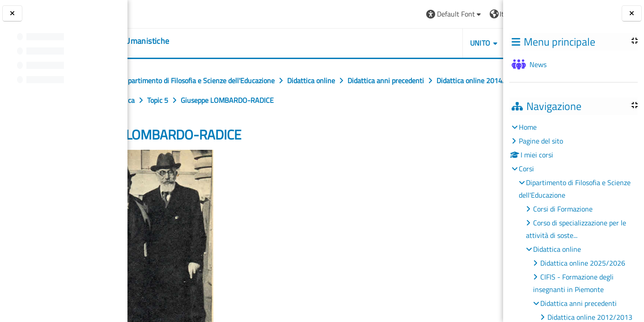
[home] (183, 41)
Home (528, 127)
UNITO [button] (400, 43)
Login (481, 14)
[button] (375, 14)
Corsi (526, 169)
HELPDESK (450, 43)
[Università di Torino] (162, 13)
